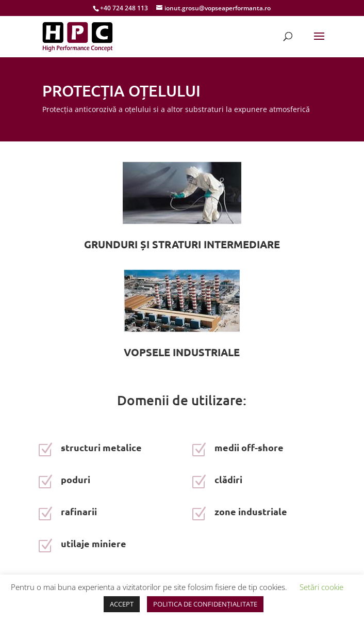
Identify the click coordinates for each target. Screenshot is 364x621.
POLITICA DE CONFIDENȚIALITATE (205, 604)
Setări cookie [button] (321, 587)
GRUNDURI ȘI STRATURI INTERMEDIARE (182, 244)
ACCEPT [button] (122, 604)
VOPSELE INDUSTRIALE (182, 352)
